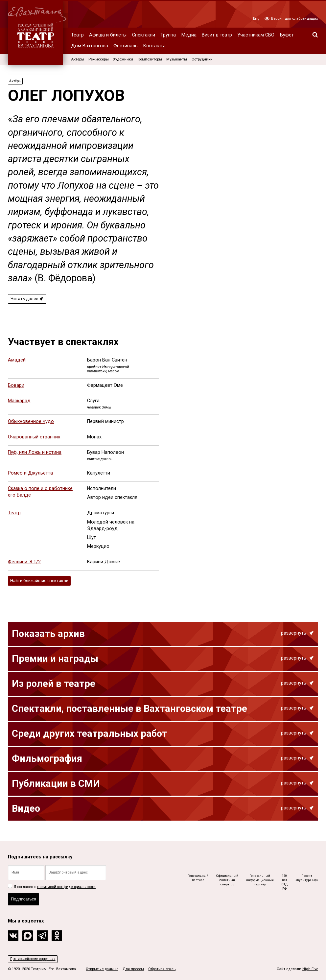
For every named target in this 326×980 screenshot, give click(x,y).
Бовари (16, 387)
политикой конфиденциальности (66, 884)
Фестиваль (126, 46)
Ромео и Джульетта (30, 475)
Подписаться (25, 898)
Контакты (154, 46)
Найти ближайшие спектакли (43, 583)
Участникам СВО (256, 35)
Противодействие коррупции (35, 958)
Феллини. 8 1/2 (24, 564)
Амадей (17, 362)
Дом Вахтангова (90, 46)
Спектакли (144, 35)
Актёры (78, 59)
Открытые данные (102, 969)
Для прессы (133, 969)
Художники (123, 59)
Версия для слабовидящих (291, 19)
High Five (310, 969)
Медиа (189, 35)
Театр (77, 35)
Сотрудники (202, 59)
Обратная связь (162, 969)
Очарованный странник (34, 439)
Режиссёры (99, 59)
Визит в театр (217, 35)
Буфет (287, 35)
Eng (256, 19)
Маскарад (19, 402)
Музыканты (177, 59)
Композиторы (150, 59)
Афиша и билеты (108, 35)
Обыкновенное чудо (31, 423)
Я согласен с (52, 884)
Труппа (168, 35)
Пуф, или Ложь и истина (35, 454)
